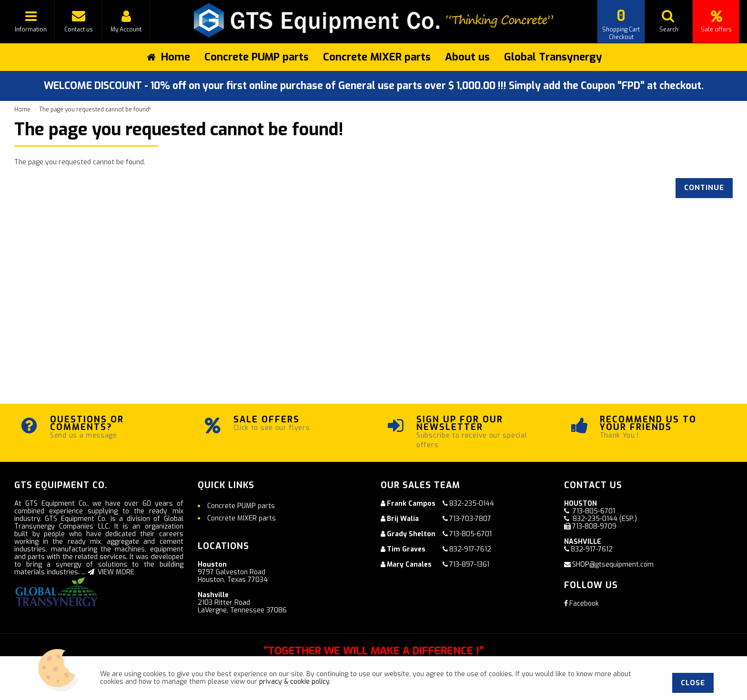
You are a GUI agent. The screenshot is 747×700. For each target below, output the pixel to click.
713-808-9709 (594, 526)
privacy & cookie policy (294, 682)
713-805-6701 (470, 534)
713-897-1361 (469, 565)
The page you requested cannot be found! (95, 110)
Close (693, 683)
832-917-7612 (470, 549)
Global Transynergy (553, 57)
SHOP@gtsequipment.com (613, 565)
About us (467, 57)
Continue (704, 188)
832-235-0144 (472, 504)
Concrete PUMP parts (257, 57)
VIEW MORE (111, 572)
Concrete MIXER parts (377, 57)
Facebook (581, 604)
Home (22, 110)
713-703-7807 (470, 519)
